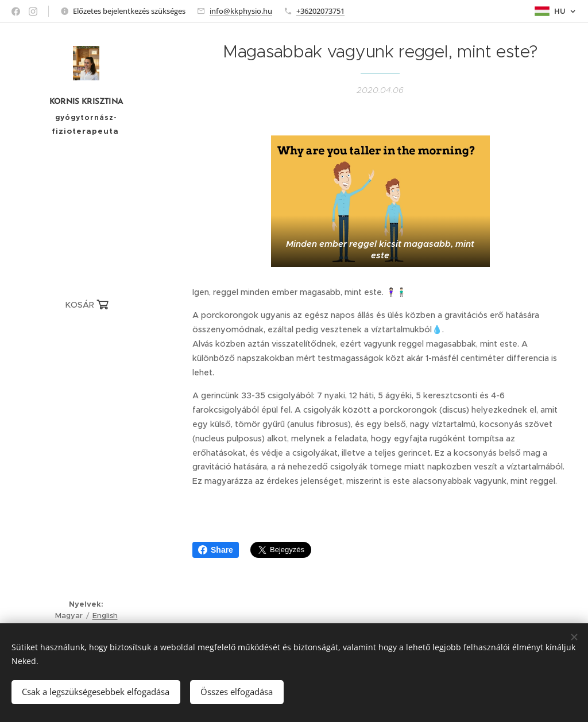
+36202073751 (320, 11)
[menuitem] (86, 340)
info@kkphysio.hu (241, 11)
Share (216, 550)
